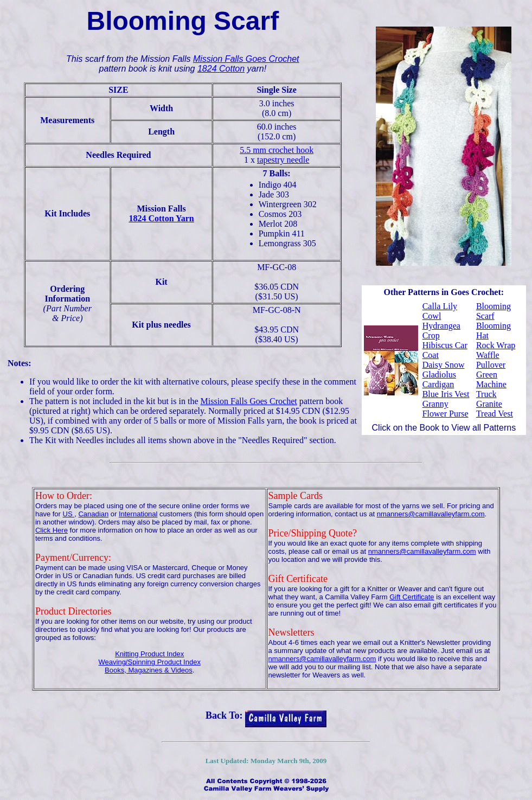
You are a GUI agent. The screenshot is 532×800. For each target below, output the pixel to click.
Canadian (93, 514)
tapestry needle (283, 160)
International (138, 514)
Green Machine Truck (491, 384)
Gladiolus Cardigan (439, 379)
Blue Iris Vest (446, 394)
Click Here (52, 530)
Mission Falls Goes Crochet (246, 59)
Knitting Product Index (149, 654)
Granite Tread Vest (495, 409)
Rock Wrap (496, 345)
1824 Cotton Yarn (161, 218)
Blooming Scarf (493, 311)
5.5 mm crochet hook (277, 150)
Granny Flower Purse (446, 409)
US (69, 514)
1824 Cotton (221, 69)
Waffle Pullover (491, 360)
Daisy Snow (444, 365)
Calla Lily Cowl (440, 311)
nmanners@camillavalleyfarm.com (431, 514)
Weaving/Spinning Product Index (150, 662)
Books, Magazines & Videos (149, 670)
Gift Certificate (412, 597)
